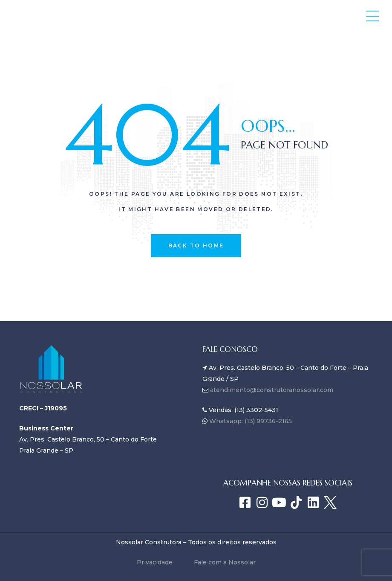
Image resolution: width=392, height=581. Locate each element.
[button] (373, 16)
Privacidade (155, 562)
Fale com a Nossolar (225, 562)
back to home (196, 245)
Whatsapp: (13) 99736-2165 (250, 421)
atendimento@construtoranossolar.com (272, 390)
